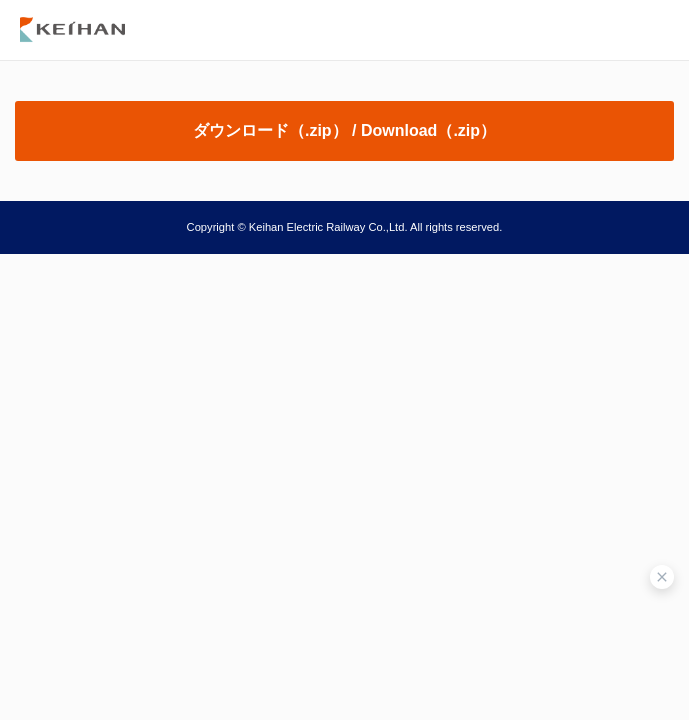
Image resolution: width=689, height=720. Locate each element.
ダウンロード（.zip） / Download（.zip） (344, 130)
